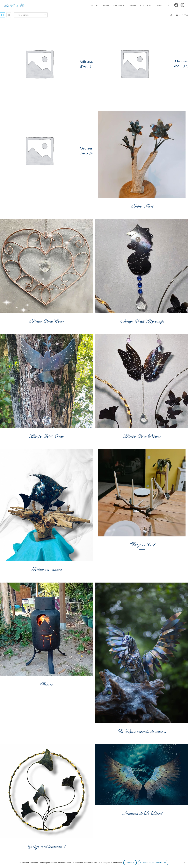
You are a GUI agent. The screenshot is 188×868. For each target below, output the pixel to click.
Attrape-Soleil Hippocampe (142, 321)
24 (180, 15)
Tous (186, 15)
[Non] (184, 863)
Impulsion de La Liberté (142, 813)
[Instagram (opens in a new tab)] (182, 5)
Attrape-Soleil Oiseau (46, 436)
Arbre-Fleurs (142, 206)
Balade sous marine (46, 569)
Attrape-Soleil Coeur (46, 321)
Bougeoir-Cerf (142, 544)
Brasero (46, 684)
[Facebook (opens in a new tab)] (176, 5)
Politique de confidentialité (153, 863)
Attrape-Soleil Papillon (142, 436)
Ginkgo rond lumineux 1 (46, 846)
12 (177, 15)
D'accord (130, 863)
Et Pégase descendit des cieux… (142, 731)
